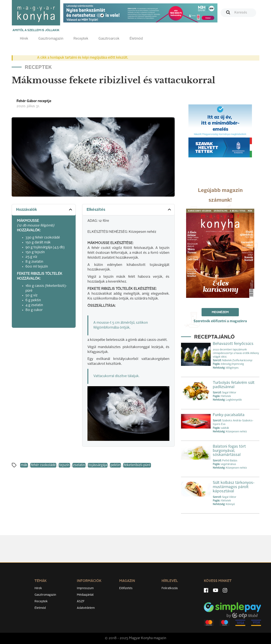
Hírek (24, 39)
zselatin (79, 465)
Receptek (81, 39)
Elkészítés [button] (129, 210)
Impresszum (85, 588)
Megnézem (220, 312)
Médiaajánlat (85, 595)
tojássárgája (98, 465)
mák (24, 465)
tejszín (64, 465)
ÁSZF (81, 601)
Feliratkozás (170, 588)
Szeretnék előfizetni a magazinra (220, 321)
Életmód (136, 39)
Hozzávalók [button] (45, 210)
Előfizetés (126, 588)
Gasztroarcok (109, 39)
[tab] (44, 210)
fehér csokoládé (43, 465)
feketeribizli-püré (137, 465)
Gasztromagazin (51, 39)
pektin (115, 465)
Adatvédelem (86, 608)
